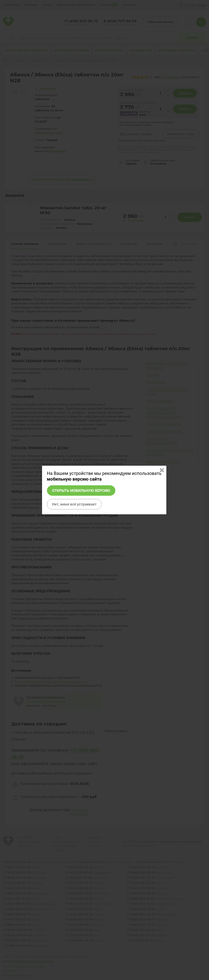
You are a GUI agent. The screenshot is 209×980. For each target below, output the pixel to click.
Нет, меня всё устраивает (74, 504)
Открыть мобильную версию (81, 491)
